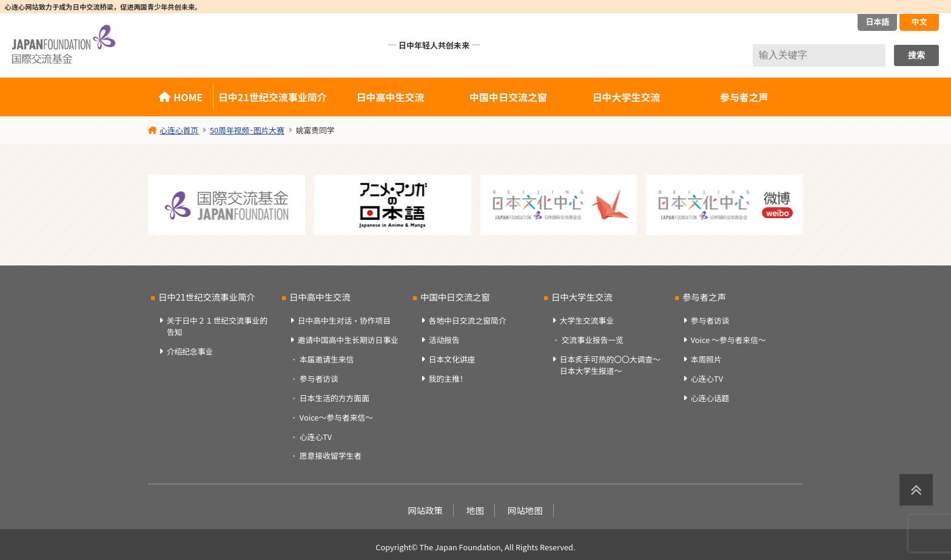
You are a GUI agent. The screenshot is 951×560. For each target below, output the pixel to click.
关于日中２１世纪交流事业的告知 (217, 326)
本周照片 (706, 359)
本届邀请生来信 (327, 359)
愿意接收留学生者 (331, 455)
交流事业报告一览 (593, 340)
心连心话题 (710, 398)
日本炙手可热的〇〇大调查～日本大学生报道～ (610, 365)
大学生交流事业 (587, 320)
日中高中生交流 (391, 97)
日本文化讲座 (452, 359)
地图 (475, 510)
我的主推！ (448, 378)
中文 (919, 22)
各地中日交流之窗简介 (468, 320)
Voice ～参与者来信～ (728, 340)
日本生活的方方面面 (334, 398)
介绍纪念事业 (190, 351)
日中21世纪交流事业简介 (273, 97)
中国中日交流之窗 (508, 97)
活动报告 (444, 340)
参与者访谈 (319, 378)
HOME (188, 97)
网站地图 (525, 510)
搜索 (916, 55)
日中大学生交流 (626, 97)
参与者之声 (744, 97)
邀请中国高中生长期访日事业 (348, 340)
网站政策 (425, 510)
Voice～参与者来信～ (336, 417)
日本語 (877, 22)
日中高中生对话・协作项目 (344, 320)
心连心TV (316, 437)
